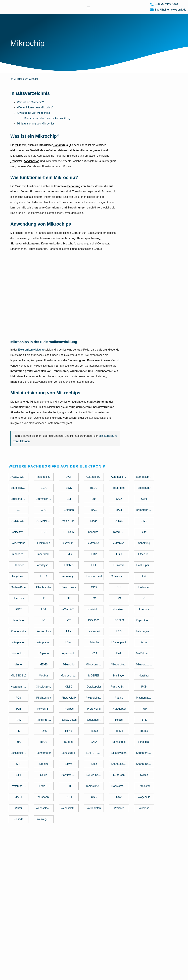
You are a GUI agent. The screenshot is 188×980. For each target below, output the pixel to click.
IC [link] (71, 145)
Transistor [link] (16, 161)
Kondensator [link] (31, 161)
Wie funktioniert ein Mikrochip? (35, 108)
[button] (88, 7)
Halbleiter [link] (74, 150)
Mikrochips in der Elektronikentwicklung (47, 118)
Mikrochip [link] (21, 145)
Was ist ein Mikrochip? (30, 102)
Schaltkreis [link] (61, 145)
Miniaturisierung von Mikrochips (36, 124)
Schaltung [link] (74, 186)
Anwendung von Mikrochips (33, 113)
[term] (20, 478)
